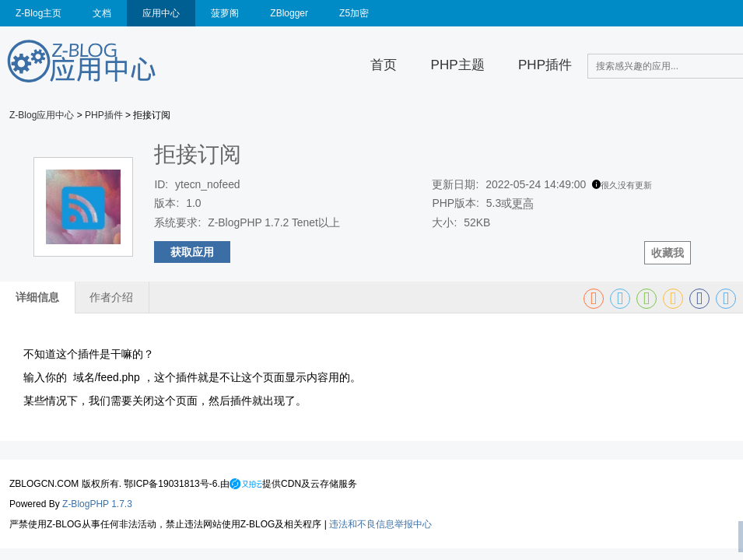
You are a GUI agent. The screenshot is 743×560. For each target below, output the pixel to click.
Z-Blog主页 (39, 13)
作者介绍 (111, 297)
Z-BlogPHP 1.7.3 (97, 504)
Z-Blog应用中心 (42, 115)
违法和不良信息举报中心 (380, 524)
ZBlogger (289, 13)
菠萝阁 (225, 13)
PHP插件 (545, 65)
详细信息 (37, 297)
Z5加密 (354, 13)
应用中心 (161, 13)
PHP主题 (458, 65)
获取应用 (192, 252)
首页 (384, 65)
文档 (102, 13)
